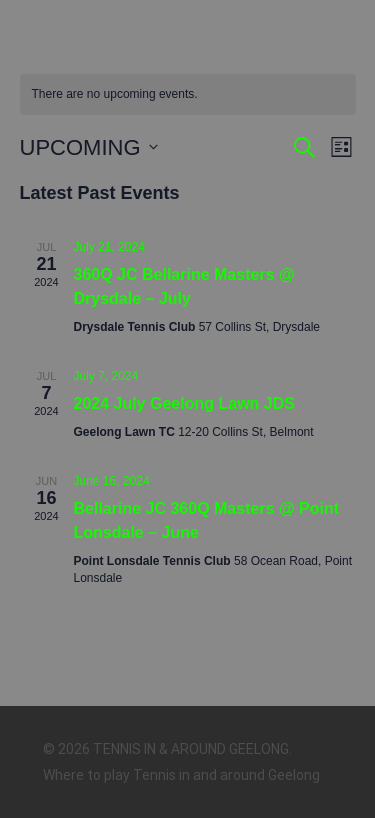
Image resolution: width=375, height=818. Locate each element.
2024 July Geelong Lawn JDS (184, 403)
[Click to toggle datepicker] (89, 147)
